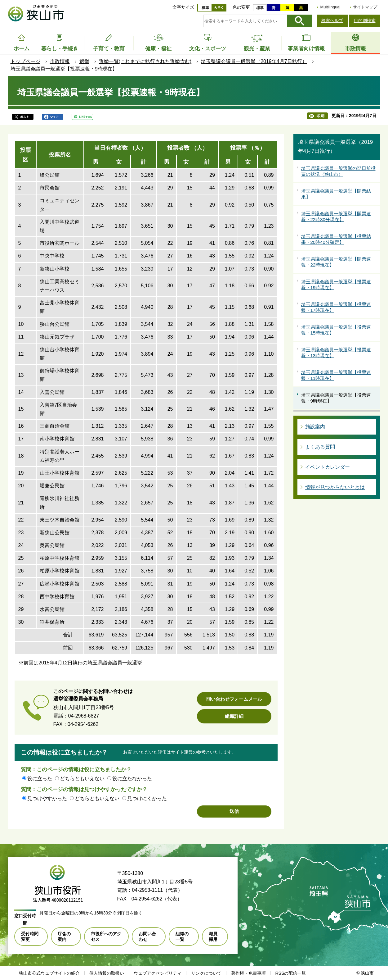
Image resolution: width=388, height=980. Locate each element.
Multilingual (330, 7)
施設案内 (315, 427)
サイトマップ (365, 7)
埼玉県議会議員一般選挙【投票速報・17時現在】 (336, 307)
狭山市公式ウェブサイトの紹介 (49, 973)
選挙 (84, 61)
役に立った (40, 779)
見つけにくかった (147, 798)
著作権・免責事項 (248, 973)
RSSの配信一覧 (291, 973)
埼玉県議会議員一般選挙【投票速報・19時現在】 (336, 285)
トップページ (25, 61)
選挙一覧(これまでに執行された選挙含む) (145, 61)
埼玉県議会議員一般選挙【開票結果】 (336, 194)
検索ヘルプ (332, 21)
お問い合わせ (147, 937)
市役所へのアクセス (106, 937)
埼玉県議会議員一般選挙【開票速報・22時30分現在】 (336, 217)
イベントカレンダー (328, 467)
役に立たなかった (132, 779)
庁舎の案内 (64, 937)
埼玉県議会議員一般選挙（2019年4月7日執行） (254, 61)
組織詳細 (234, 716)
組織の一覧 (182, 937)
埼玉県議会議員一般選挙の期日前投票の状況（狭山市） (338, 171)
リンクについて (206, 973)
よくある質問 (320, 447)
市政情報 (60, 61)
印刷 (320, 116)
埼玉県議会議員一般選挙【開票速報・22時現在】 (336, 262)
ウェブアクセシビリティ (158, 973)
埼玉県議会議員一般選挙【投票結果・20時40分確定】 (336, 239)
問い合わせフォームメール (234, 699)
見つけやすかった (47, 798)
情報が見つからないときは (335, 487)
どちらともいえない (82, 779)
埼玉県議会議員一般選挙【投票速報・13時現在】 (336, 353)
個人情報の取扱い (107, 973)
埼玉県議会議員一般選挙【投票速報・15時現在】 (336, 330)
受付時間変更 (30, 937)
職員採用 (213, 937)
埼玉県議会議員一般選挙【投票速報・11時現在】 (336, 375)
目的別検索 (365, 21)
